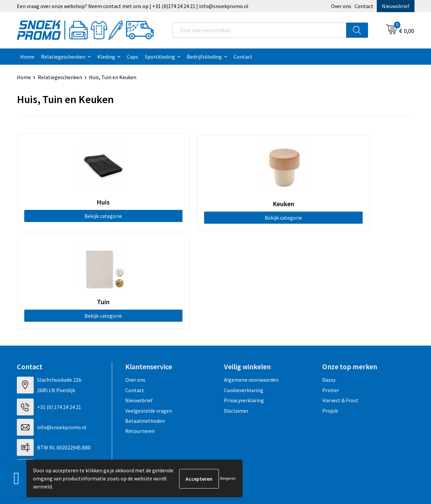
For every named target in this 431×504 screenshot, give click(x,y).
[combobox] (259, 30)
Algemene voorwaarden (251, 280)
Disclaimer (236, 311)
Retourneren (140, 331)
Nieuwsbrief (396, 6)
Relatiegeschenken (63, 57)
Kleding (106, 57)
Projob (330, 311)
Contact (364, 6)
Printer (331, 290)
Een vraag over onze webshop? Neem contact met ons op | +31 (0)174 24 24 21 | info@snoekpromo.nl (133, 6)
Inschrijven (387, 433)
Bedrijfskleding (204, 57)
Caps (132, 57)
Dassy (329, 280)
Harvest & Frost (340, 301)
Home (27, 57)
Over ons (341, 6)
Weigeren (228, 478)
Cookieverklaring (244, 290)
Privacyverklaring (244, 301)
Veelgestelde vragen (149, 311)
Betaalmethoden (145, 321)
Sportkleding (160, 57)
